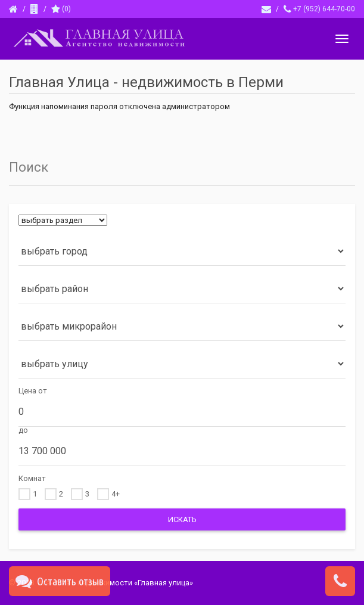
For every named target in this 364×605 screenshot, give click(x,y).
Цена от (33, 391)
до (23, 430)
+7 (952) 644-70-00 (319, 9)
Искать (182, 519)
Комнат (32, 478)
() (61, 9)
